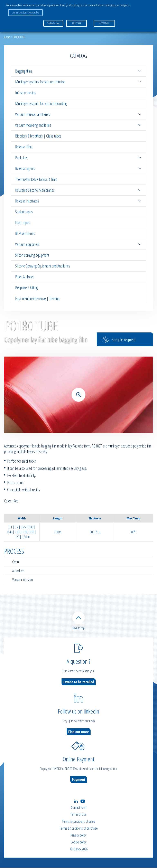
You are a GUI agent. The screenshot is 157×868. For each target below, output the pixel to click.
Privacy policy (78, 835)
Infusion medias (26, 93)
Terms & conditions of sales (78, 821)
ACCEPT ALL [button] (104, 23)
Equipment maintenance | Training (37, 298)
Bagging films (78, 71)
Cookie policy (78, 842)
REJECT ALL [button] (76, 23)
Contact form (79, 808)
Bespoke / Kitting (26, 288)
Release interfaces (78, 201)
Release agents (78, 168)
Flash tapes (23, 223)
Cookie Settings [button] (53, 23)
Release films (24, 147)
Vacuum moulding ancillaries (78, 125)
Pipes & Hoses (25, 277)
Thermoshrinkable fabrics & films (36, 179)
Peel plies (78, 158)
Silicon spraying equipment (32, 255)
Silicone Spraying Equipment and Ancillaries (43, 266)
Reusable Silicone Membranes (78, 190)
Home (7, 37)
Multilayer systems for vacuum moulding (41, 103)
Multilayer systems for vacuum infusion (78, 82)
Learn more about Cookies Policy (25, 12)
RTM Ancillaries (25, 233)
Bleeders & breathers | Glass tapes (38, 136)
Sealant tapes (24, 212)
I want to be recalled (79, 682)
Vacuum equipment (78, 244)
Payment (79, 780)
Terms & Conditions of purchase (79, 828)
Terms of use (78, 814)
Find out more (79, 732)
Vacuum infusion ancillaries (78, 114)
